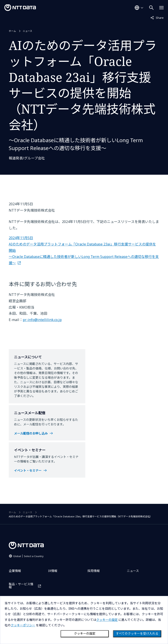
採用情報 (94, 571)
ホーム (12, 31)
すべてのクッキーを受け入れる (137, 634)
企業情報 (15, 571)
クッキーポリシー (23, 625)
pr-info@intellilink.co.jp (42, 320)
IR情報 (53, 571)
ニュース (27, 31)
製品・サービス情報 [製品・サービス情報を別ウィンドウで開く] (21, 586)
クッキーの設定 (85, 634)
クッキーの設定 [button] (107, 620)
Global (28, 556)
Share (157, 17)
